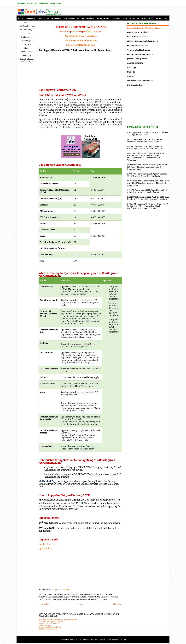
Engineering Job (71, 18)
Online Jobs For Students (138, 32)
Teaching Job (103, 18)
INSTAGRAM (76, 32)
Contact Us (21, 3)
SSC (125, 18)
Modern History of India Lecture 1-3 (143, 41)
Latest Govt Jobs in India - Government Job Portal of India (90, 639)
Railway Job (43, 18)
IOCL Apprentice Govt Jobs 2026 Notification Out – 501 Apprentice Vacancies (148, 134)
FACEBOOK (65, 32)
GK (166, 18)
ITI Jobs (27, 33)
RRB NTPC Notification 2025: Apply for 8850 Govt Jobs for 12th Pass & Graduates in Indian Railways (148, 198)
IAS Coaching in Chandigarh (49, 623)
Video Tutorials (27, 52)
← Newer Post (44, 604)
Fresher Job (88, 18)
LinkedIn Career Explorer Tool (27, 60)
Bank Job (56, 18)
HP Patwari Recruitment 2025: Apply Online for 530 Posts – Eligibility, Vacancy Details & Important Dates (147, 167)
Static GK (27, 44)
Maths (159, 18)
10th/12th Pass (32, 3)
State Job (134, 18)
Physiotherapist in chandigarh (50, 627)
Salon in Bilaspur (45, 625)
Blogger (124, 639)
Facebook (66, 590)
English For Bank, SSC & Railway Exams (144, 28)
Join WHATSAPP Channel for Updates (81, 41)
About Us (27, 55)
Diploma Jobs (44, 3)
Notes (27, 48)
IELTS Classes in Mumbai (48, 629)
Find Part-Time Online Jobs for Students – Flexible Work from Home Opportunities (145, 141)
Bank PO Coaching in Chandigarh (51, 622)
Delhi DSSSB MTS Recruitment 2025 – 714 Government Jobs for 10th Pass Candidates (145, 148)
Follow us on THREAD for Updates (81, 45)
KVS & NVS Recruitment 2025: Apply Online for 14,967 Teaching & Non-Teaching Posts (147, 175)
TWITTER (87, 32)
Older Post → (118, 604)
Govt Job (31, 18)
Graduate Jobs (27, 41)
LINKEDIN (97, 32)
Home (21, 18)
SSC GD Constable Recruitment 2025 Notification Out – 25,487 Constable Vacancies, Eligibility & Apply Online (148, 183)
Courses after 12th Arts (137, 46)
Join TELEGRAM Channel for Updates (81, 36)
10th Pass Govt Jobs (27, 26)
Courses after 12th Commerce (140, 54)
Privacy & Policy (56, 3)
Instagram (55, 590)
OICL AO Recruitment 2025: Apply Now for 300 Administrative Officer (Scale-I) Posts (147, 191)
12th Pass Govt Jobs (27, 30)
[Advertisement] (80, 70)
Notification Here (48, 544)
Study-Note (147, 18)
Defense (116, 18)
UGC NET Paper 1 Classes (138, 37)
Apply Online (45, 549)
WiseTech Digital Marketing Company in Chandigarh (58, 620)
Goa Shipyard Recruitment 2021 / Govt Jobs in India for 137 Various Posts (75, 50)
